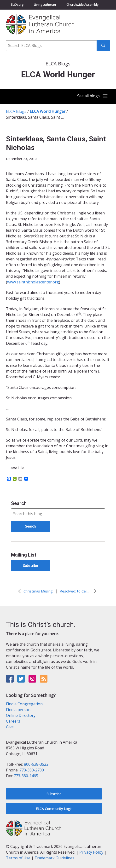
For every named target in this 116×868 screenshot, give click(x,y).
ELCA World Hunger (48, 111)
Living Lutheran (45, 5)
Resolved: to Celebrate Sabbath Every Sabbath (75, 591)
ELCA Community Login (54, 809)
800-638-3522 (36, 764)
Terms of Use (18, 858)
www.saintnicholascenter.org (33, 282)
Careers (13, 721)
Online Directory (21, 715)
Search (19, 503)
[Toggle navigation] (93, 96)
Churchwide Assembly (82, 5)
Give (10, 727)
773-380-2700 (32, 770)
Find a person (18, 710)
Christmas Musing (38, 591)
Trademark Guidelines (54, 858)
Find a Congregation (24, 704)
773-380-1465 (26, 776)
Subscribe (30, 566)
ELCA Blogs (16, 111)
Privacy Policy (91, 852)
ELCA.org (17, 5)
